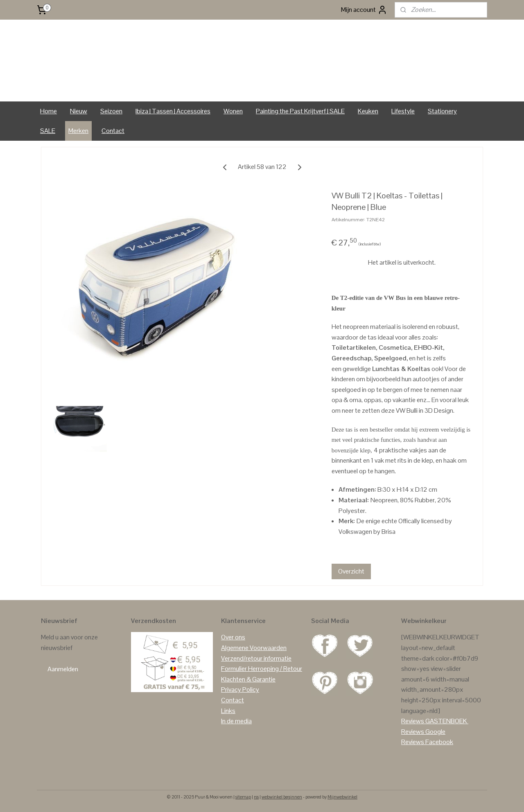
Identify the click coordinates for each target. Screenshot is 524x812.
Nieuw (79, 111)
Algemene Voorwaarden (254, 648)
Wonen (233, 111)
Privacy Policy (240, 689)
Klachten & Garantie (248, 679)
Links (228, 711)
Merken (78, 131)
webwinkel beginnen (282, 797)
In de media (236, 721)
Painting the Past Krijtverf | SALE (300, 111)
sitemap (243, 797)
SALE (48, 131)
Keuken (368, 111)
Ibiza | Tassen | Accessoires (173, 111)
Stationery (442, 111)
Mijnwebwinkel (342, 797)
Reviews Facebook (427, 742)
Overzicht (351, 571)
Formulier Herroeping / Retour (262, 669)
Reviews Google (423, 732)
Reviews (413, 721)
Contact (113, 131)
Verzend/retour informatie (256, 658)
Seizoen (111, 111)
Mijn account (364, 10)
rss (256, 797)
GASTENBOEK (446, 721)
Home (49, 111)
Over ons (233, 637)
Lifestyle (403, 111)
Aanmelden (63, 669)
